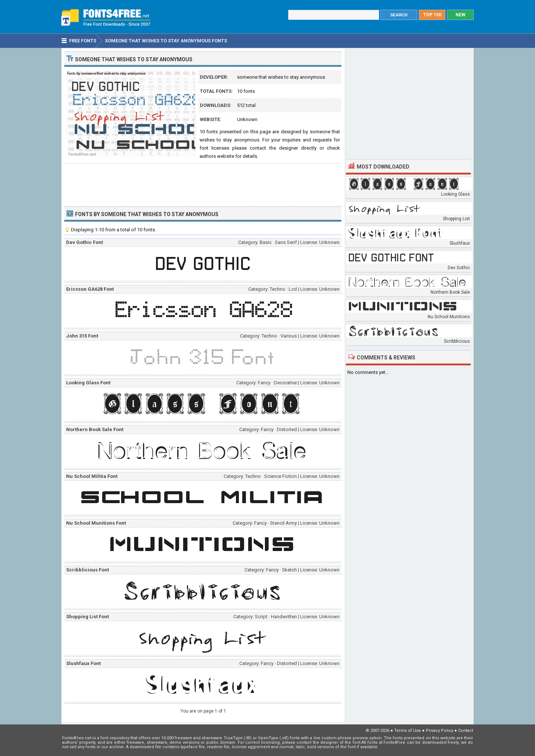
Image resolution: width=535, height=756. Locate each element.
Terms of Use (408, 731)
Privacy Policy (440, 731)
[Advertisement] (203, 184)
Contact (466, 731)
